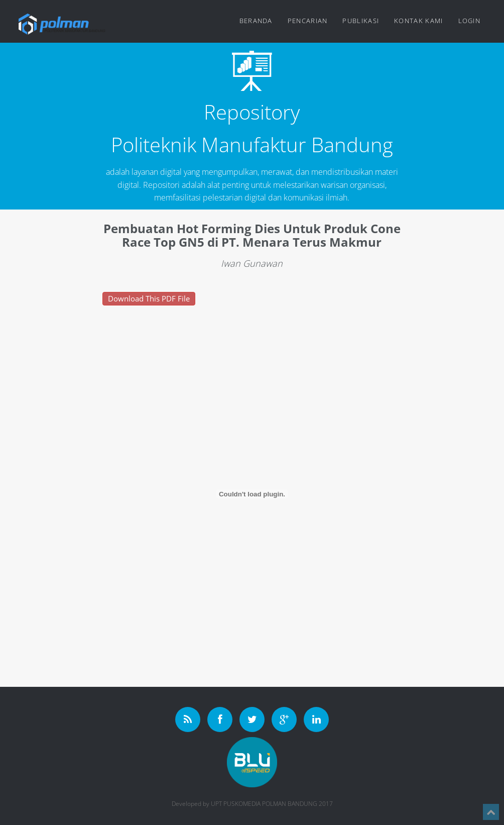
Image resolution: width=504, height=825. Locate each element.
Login (470, 21)
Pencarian (308, 21)
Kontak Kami (418, 21)
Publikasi (361, 21)
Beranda (256, 21)
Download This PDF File (149, 298)
